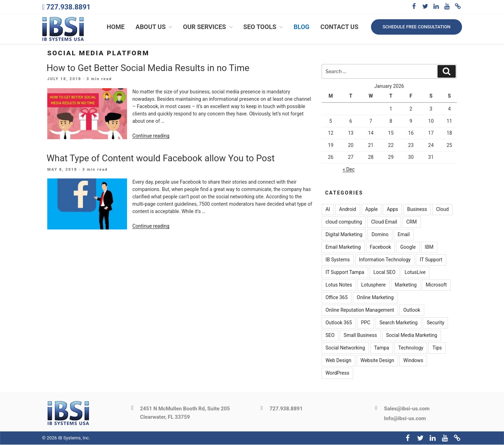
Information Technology (385, 260)
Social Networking (345, 348)
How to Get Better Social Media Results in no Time (148, 68)
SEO (330, 335)
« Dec (349, 170)
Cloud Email (384, 222)
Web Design (338, 361)
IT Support (431, 260)
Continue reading (151, 136)
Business (417, 210)
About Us (155, 27)
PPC (366, 323)
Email (404, 235)
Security (435, 323)
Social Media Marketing (412, 335)
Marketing (406, 285)
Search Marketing (398, 323)
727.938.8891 (68, 7)
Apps (392, 210)
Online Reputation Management (360, 310)
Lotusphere (373, 285)
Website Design (377, 361)
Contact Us (339, 27)
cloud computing (344, 222)
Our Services (209, 27)
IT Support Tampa (345, 273)
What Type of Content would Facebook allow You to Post (161, 158)
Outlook (412, 310)
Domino (380, 235)
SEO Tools (264, 27)
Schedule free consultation (416, 27)
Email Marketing (343, 247)
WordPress (337, 373)
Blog (302, 27)
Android (348, 210)
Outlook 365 (339, 323)
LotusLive (415, 273)
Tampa (382, 348)
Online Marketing (375, 298)
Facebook (381, 247)
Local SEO (384, 273)
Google (408, 247)
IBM (429, 247)
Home (116, 27)
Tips (437, 348)
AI (328, 210)
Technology (411, 348)
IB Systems (338, 260)
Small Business (360, 335)
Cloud (442, 210)
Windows (413, 361)
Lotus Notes (339, 285)
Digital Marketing (344, 235)
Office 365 (337, 298)
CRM (412, 222)
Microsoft (436, 285)
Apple (372, 210)
